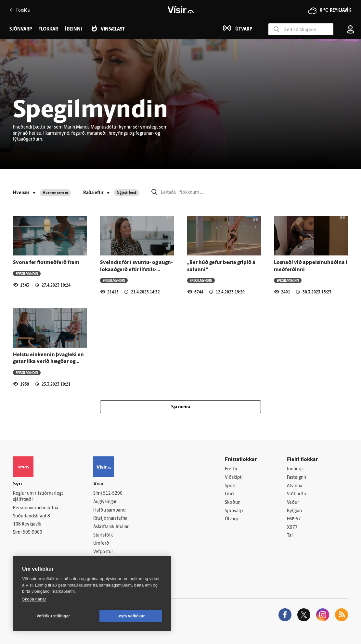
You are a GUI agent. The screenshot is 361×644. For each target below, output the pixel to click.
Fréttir (231, 469)
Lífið (229, 494)
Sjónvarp (234, 511)
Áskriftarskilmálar (111, 527)
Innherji (295, 469)
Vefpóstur (103, 552)
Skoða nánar (34, 599)
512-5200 (113, 494)
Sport (230, 486)
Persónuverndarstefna (36, 508)
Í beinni (73, 29)
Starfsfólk (103, 535)
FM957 (294, 519)
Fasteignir (297, 478)
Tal (290, 536)
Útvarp (232, 519)
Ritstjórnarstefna (110, 519)
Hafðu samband (109, 510)
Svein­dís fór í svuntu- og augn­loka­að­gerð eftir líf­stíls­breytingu (136, 270)
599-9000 (32, 533)
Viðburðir (297, 494)
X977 (292, 528)
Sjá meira (181, 407)
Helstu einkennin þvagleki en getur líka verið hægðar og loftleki (48, 362)
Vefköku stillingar (53, 616)
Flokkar (48, 29)
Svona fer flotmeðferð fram (46, 263)
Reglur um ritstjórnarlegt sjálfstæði (38, 497)
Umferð (101, 544)
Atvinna (295, 486)
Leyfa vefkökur (131, 616)
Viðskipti (234, 478)
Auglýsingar (105, 502)
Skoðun (233, 503)
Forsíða (20, 10)
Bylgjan (294, 511)
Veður (293, 503)
